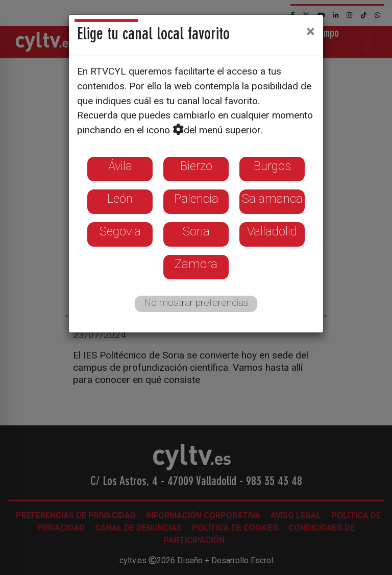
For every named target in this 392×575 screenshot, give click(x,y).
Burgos (272, 166)
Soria (196, 231)
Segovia (120, 231)
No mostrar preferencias (196, 303)
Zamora (196, 264)
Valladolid (272, 231)
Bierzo (196, 166)
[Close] (311, 31)
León (120, 199)
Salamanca (272, 199)
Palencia (196, 199)
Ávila (120, 166)
